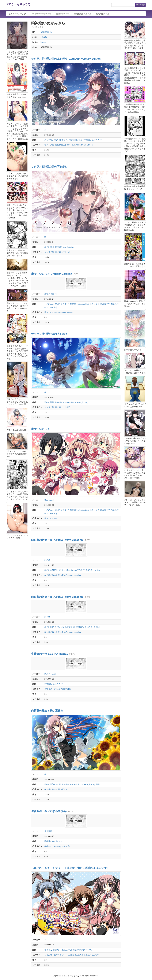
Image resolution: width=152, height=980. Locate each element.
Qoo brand (49, 500)
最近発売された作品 (83, 14)
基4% (47, 247)
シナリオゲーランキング (41, 14)
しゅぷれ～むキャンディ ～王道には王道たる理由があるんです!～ (71, 868)
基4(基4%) (49, 140)
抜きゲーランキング (17, 14)
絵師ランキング (63, 14)
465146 (44, 37)
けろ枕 (47, 560)
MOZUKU (49, 307)
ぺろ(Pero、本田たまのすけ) (57, 304)
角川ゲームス (50, 674)
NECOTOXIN (46, 32)
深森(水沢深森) (79, 950)
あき (56, 307)
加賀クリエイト (51, 294)
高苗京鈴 (54, 570)
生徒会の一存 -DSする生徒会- (49, 811)
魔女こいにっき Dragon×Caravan (52, 274)
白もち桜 (115, 304)
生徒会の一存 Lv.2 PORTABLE (50, 654)
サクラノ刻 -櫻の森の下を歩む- (50, 167)
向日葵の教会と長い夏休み (47, 711)
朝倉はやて (105, 304)
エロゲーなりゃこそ (18, 4)
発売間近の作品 (103, 14)
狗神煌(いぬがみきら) (93, 140)
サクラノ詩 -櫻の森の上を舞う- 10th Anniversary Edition (66, 59)
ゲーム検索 (141, 5)
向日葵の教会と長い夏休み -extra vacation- (57, 540)
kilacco (43, 42)
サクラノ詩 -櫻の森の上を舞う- (50, 334)
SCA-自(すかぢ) (81, 402)
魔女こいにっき (41, 429)
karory (89, 950)
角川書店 (48, 831)
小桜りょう (94, 304)
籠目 (80, 140)
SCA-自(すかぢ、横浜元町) (66, 140)
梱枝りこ (48, 950)
